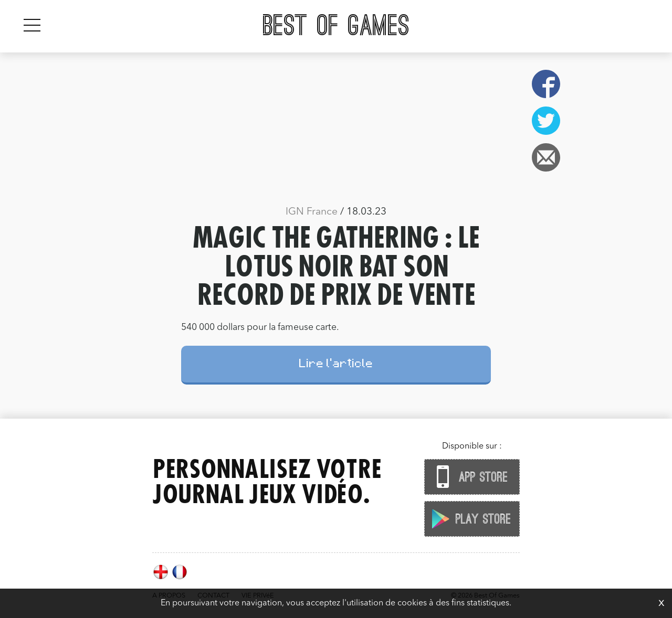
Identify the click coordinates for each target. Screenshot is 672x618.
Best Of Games (336, 26)
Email (546, 157)
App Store (469, 477)
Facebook (546, 84)
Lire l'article (336, 365)
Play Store (469, 519)
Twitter (546, 121)
